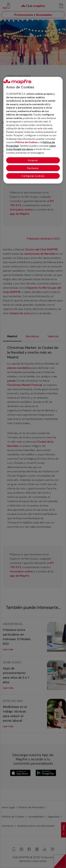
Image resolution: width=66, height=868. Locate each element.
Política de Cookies (26, 142)
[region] (33, 130)
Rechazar (33, 168)
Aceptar (33, 160)
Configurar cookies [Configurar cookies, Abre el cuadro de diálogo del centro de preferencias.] (33, 176)
